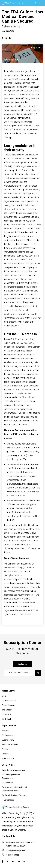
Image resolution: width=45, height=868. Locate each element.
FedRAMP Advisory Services (14, 795)
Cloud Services (8, 783)
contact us (23, 664)
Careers (5, 749)
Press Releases (9, 705)
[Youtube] (13, 861)
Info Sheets (7, 710)
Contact (5, 754)
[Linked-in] (19, 861)
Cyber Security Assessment (14, 770)
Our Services (7, 735)
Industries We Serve (10, 745)
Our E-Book (7, 719)
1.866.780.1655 (11, 855)
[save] (38, 673)
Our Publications (9, 701)
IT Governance (8, 800)
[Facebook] (2, 861)
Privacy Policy (8, 758)
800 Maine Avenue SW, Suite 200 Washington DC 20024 (18, 844)
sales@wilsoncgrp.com (14, 850)
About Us (6, 731)
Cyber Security (8, 740)
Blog (4, 696)
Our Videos (6, 714)
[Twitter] (8, 861)
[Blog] (24, 861)
